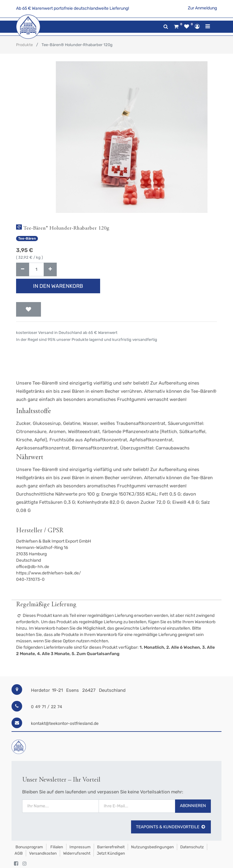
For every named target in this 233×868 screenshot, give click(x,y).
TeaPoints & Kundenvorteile (171, 827)
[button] (29, 309)
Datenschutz (192, 847)
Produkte (24, 45)
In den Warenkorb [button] (58, 286)
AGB (19, 853)
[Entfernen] (23, 269)
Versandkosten (43, 853)
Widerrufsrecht (77, 853)
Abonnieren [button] (193, 806)
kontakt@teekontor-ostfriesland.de (65, 723)
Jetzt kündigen (111, 853)
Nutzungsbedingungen (152, 847)
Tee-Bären (27, 239)
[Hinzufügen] (50, 269)
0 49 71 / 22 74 (47, 707)
